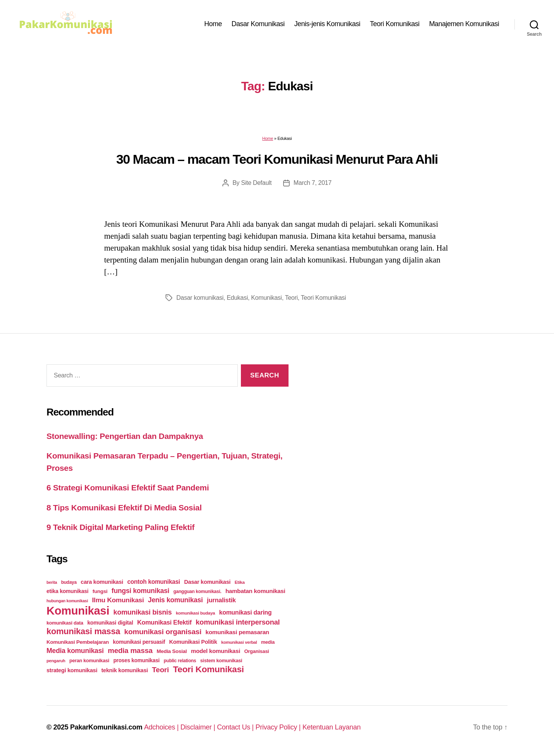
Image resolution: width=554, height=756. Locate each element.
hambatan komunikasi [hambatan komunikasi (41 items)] (255, 591)
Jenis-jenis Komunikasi (327, 24)
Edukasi (237, 298)
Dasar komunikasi (200, 298)
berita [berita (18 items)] (52, 582)
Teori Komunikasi (395, 24)
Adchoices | (162, 727)
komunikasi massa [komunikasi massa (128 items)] (83, 631)
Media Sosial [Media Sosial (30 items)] (172, 651)
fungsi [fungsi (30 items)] (100, 591)
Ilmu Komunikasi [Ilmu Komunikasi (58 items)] (118, 600)
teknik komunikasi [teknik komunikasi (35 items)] (125, 670)
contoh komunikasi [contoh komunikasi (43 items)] (154, 582)
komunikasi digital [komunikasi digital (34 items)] (110, 623)
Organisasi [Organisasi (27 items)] (257, 651)
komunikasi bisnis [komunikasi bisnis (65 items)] (143, 612)
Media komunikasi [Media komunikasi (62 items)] (75, 651)
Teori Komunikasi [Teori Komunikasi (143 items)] (208, 669)
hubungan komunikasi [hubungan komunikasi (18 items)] (67, 601)
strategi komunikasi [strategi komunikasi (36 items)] (72, 670)
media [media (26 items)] (268, 642)
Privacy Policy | (279, 727)
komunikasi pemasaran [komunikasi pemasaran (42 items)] (237, 632)
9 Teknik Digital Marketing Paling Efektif (120, 527)
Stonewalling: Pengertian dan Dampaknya (125, 436)
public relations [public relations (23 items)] (180, 661)
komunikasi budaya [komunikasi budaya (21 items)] (196, 613)
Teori (291, 298)
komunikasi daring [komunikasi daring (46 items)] (245, 612)
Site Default (256, 183)
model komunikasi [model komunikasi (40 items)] (216, 651)
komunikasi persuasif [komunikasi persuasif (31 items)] (139, 642)
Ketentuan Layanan (332, 727)
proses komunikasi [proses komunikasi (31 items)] (137, 660)
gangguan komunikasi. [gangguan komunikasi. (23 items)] (197, 592)
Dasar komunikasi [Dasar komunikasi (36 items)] (207, 582)
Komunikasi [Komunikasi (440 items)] (78, 611)
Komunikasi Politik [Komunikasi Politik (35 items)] (193, 642)
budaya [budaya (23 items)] (69, 582)
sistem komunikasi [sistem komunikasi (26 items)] (221, 660)
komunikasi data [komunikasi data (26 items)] (65, 623)
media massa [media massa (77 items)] (130, 650)
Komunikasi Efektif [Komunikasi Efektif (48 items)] (164, 622)
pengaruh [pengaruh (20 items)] (56, 661)
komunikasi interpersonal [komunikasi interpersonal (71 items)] (238, 622)
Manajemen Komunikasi (464, 24)
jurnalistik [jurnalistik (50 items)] (221, 600)
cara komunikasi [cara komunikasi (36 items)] (102, 582)
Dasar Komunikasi (258, 24)
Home (213, 24)
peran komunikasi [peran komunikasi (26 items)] (89, 660)
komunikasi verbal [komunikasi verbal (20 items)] (239, 642)
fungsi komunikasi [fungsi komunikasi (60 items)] (140, 591)
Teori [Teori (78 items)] (161, 670)
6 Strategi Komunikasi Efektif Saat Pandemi (128, 488)
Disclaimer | (199, 727)
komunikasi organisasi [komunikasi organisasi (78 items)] (163, 632)
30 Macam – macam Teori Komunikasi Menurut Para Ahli (277, 159)
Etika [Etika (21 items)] (240, 582)
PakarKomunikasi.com (106, 727)
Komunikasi (267, 298)
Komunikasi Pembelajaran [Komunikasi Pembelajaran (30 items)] (78, 642)
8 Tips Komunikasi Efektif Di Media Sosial (124, 508)
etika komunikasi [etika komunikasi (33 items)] (67, 591)
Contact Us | (236, 727)
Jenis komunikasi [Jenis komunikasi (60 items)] (175, 600)
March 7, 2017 (313, 183)
